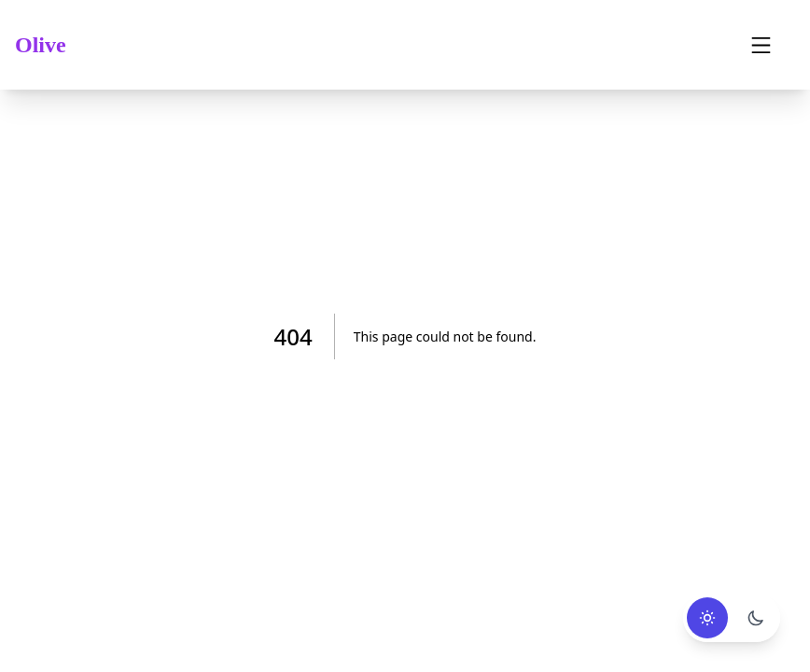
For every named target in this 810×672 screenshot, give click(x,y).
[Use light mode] (707, 618)
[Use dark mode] (756, 618)
